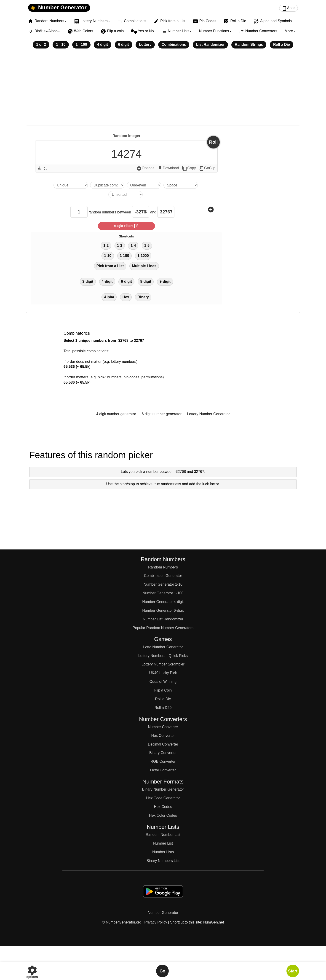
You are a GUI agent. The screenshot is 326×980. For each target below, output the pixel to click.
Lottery (145, 44)
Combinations (132, 21)
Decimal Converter (163, 744)
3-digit (88, 281)
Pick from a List (169, 21)
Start (293, 971)
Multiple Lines (144, 266)
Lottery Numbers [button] (92, 21)
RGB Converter (163, 761)
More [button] (290, 31)
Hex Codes (163, 807)
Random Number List (163, 835)
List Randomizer (210, 44)
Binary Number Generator (163, 789)
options (32, 971)
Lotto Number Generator (163, 647)
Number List (163, 843)
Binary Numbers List (163, 861)
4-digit (107, 281)
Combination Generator (163, 576)
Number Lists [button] (176, 31)
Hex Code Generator (163, 798)
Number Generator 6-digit (163, 610)
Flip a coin (112, 31)
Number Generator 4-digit (163, 602)
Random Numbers (163, 567)
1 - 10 (61, 44)
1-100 (124, 256)
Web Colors (80, 31)
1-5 (147, 246)
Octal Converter (163, 770)
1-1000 (143, 256)
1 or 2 (41, 44)
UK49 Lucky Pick (163, 673)
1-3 (120, 246)
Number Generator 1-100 (163, 593)
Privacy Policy (156, 922)
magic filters (126, 226)
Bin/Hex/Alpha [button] (44, 31)
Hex (126, 297)
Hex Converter (163, 736)
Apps (289, 8)
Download (168, 168)
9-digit (165, 281)
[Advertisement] (163, 90)
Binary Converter (163, 753)
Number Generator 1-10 (163, 584)
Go (162, 971)
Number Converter (163, 727)
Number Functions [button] (215, 31)
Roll (214, 142)
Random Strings (249, 44)
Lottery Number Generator (208, 414)
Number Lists (163, 852)
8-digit (146, 281)
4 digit (103, 44)
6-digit (126, 281)
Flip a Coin (163, 690)
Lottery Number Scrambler (163, 664)
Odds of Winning (163, 682)
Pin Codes (204, 21)
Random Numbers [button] (47, 21)
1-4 (133, 246)
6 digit (124, 44)
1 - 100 (81, 44)
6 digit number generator (162, 414)
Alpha (109, 297)
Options (145, 168)
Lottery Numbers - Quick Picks (163, 656)
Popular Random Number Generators (163, 628)
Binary (143, 297)
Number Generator (58, 8)
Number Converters (258, 31)
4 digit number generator (116, 414)
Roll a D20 (163, 708)
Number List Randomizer (163, 619)
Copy (189, 168)
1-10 (108, 256)
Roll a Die (235, 21)
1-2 (106, 246)
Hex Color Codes (163, 815)
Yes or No (143, 31)
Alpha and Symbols (273, 21)
